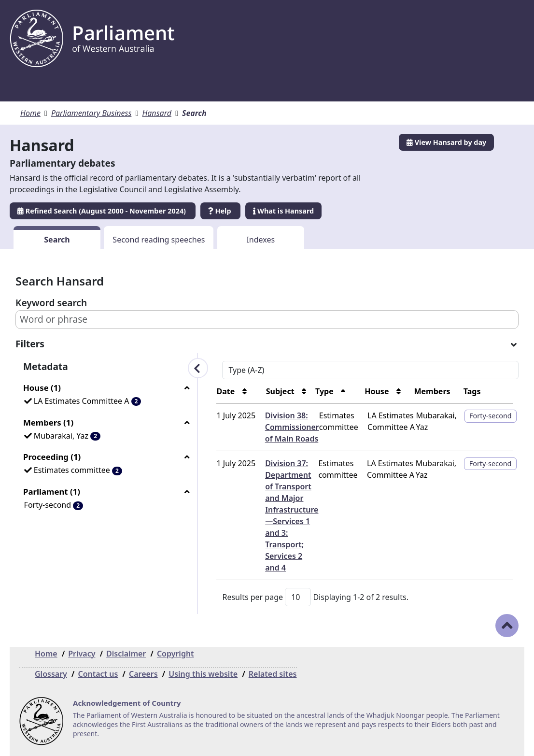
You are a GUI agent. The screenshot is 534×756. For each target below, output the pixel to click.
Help (220, 211)
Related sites (273, 674)
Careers (143, 674)
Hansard (157, 113)
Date (171, 391)
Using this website (203, 674)
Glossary (51, 674)
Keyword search (51, 303)
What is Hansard (283, 211)
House (350, 391)
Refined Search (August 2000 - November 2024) (103, 211)
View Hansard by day (446, 142)
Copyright (176, 654)
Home (30, 113)
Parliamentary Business (91, 113)
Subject (234, 391)
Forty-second (480, 416)
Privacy (82, 654)
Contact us (98, 674)
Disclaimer (126, 654)
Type (288, 391)
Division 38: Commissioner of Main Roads (246, 427)
